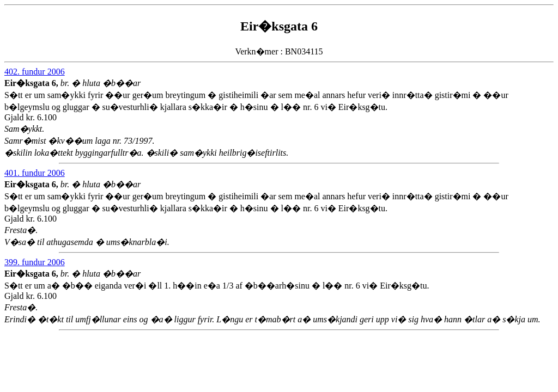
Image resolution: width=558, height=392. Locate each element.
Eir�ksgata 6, (32, 83)
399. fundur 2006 (35, 262)
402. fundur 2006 (35, 72)
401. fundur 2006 (35, 173)
